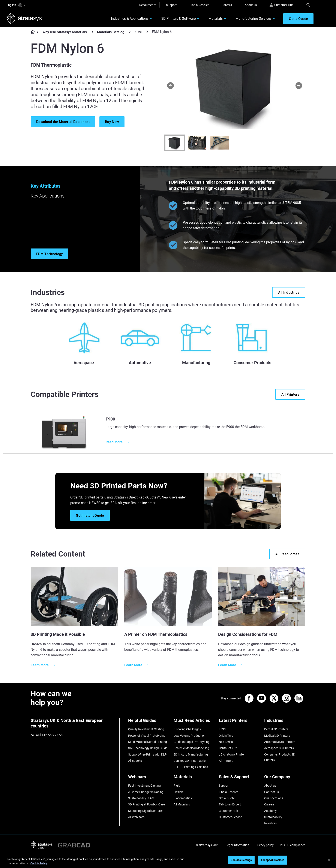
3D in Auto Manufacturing (191, 754)
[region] (168, 860)
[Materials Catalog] (130, 32)
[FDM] (147, 32)
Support (171, 5)
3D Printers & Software (178, 19)
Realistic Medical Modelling (191, 748)
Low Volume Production (190, 736)
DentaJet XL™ (228, 748)
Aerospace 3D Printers (279, 748)
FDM (138, 32)
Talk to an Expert (230, 804)
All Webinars (136, 817)
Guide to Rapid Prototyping (192, 742)
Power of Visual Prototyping (147, 736)
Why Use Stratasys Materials (65, 32)
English (16, 5)
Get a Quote (227, 798)
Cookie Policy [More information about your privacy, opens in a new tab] (39, 863)
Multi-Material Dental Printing (148, 742)
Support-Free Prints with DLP (147, 754)
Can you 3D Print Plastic (190, 761)
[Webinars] (149, 778)
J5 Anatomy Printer (232, 754)
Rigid (177, 786)
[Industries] (285, 722)
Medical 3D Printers (277, 736)
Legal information (237, 845)
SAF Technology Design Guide (148, 748)
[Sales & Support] (239, 778)
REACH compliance (293, 845)
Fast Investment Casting (144, 786)
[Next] (299, 85)
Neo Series (226, 742)
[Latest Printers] (239, 722)
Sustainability (273, 817)
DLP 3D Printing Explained (191, 767)
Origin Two (226, 736)
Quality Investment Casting (146, 729)
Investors (270, 823)
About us (251, 5)
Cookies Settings (241, 860)
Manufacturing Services (253, 19)
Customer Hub (282, 5)
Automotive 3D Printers (280, 742)
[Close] (329, 860)
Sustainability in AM (141, 798)
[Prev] (170, 85)
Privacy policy (265, 845)
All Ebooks (135, 761)
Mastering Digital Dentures (146, 811)
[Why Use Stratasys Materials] (92, 32)
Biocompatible (183, 798)
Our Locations (274, 798)
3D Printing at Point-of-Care (146, 804)
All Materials (182, 804)
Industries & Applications (130, 19)
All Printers (226, 761)
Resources (146, 5)
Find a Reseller (199, 5)
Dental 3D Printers (276, 729)
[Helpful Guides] (149, 722)
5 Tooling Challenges (187, 729)
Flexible (178, 792)
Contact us (271, 792)
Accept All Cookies (272, 860)
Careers (227, 5)
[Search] (308, 5)
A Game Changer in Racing (146, 792)
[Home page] (31, 32)
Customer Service (230, 817)
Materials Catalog (111, 32)
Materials (216, 19)
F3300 (223, 729)
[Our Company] (285, 778)
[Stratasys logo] (24, 18)
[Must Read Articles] (194, 722)
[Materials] (194, 778)
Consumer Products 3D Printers (280, 757)
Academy (270, 811)
